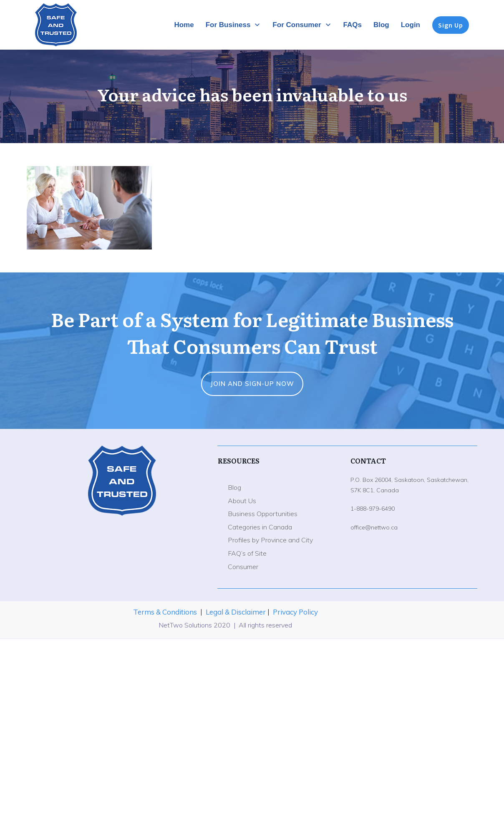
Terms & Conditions (165, 612)
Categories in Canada (260, 527)
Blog (234, 487)
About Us (242, 501)
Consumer (243, 567)
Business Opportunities (263, 514)
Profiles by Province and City (270, 540)
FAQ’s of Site (247, 553)
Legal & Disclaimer (237, 612)
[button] (89, 208)
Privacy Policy (295, 612)
